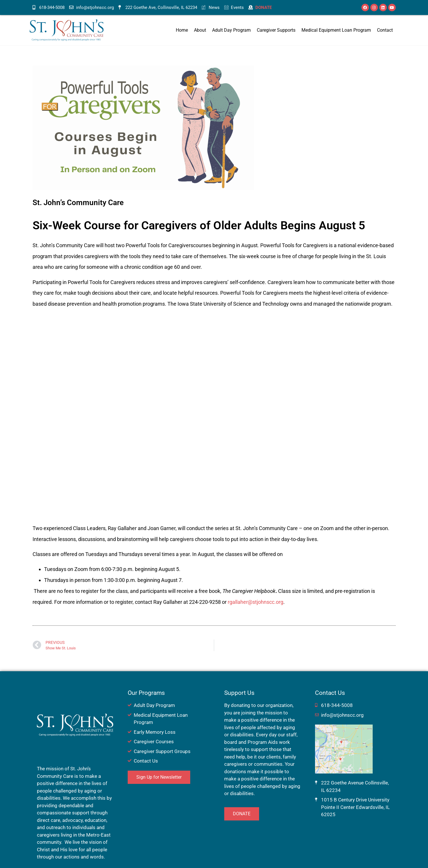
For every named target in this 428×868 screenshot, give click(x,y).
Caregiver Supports (276, 30)
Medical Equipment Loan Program (336, 30)
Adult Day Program (231, 30)
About (200, 30)
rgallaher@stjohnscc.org (256, 602)
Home (182, 30)
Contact (385, 30)
